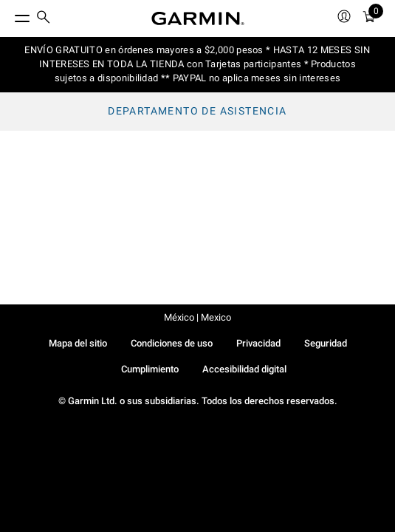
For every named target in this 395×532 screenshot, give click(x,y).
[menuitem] (44, 19)
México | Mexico (197, 317)
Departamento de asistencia (197, 111)
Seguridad (326, 343)
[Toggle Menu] (9, 15)
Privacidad (258, 343)
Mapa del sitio (78, 343)
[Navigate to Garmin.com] (198, 18)
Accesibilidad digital (244, 369)
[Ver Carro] (369, 19)
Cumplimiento (150, 369)
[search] (44, 18)
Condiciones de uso (172, 343)
